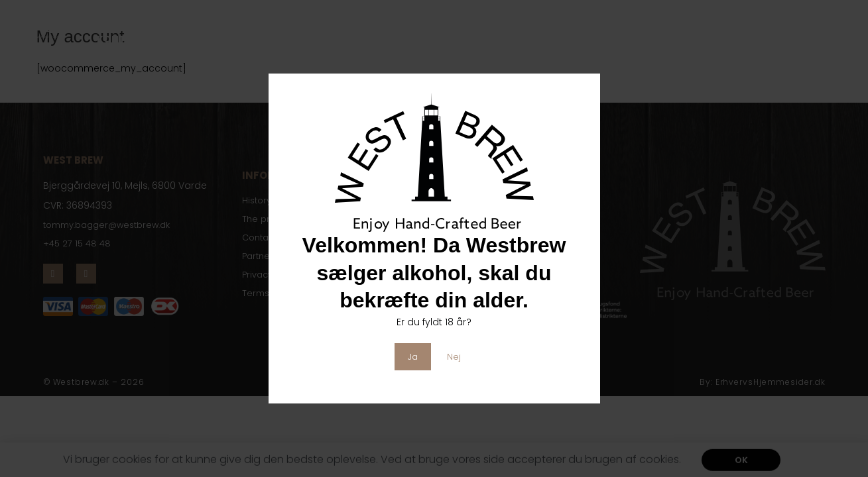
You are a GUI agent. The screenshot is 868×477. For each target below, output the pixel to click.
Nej (455, 356)
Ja (413, 356)
